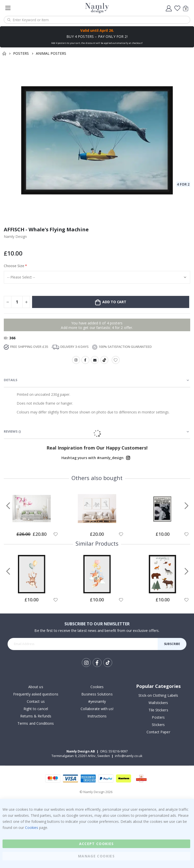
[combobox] (97, 20)
